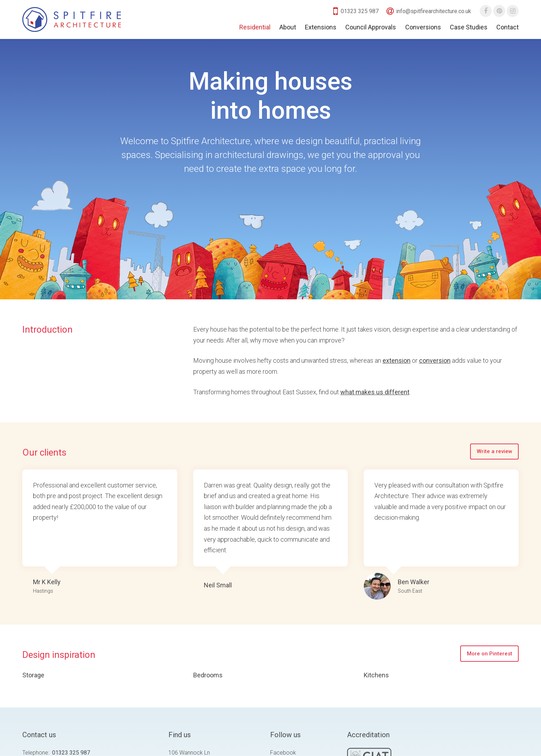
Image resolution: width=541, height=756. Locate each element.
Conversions (423, 27)
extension (397, 360)
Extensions (321, 27)
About (288, 27)
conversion (435, 360)
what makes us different (375, 392)
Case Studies (469, 27)
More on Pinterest (490, 654)
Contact (507, 27)
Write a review (495, 451)
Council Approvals (371, 27)
